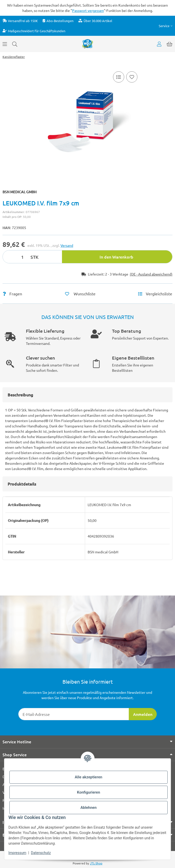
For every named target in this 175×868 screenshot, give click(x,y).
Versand (67, 245)
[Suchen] (15, 44)
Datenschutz (41, 853)
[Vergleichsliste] (119, 77)
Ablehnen (89, 808)
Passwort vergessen (88, 10)
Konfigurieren (89, 792)
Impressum (17, 853)
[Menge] (16, 257)
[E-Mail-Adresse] (74, 714)
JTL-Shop (96, 863)
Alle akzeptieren (88, 777)
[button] (166, 26)
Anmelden (143, 714)
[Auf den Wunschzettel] (132, 77)
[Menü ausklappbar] (5, 44)
